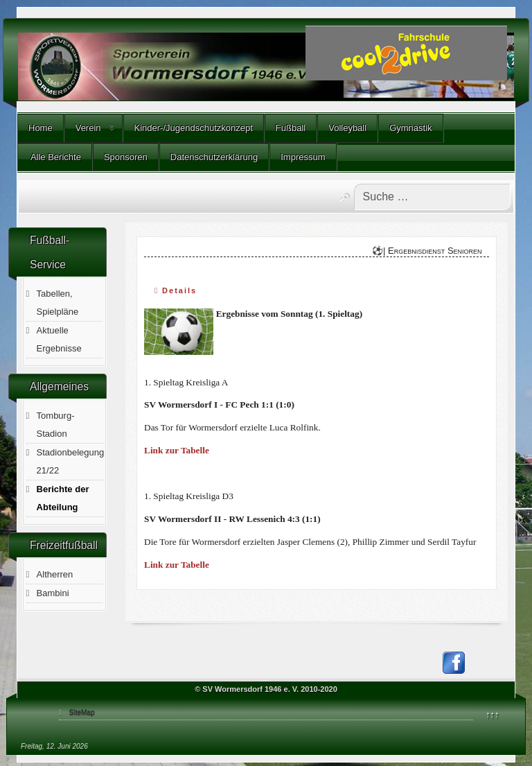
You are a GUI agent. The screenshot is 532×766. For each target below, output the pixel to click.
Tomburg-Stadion (56, 425)
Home (41, 128)
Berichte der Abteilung (63, 498)
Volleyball (347, 128)
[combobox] (432, 197)
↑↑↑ (493, 714)
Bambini (53, 593)
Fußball (291, 128)
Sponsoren (126, 157)
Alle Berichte (55, 157)
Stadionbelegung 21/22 (71, 461)
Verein (88, 128)
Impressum (303, 157)
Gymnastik (410, 128)
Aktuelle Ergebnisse (59, 339)
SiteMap (82, 712)
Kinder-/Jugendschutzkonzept (194, 128)
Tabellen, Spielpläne (58, 303)
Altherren (55, 574)
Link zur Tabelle (177, 450)
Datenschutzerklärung (214, 157)
